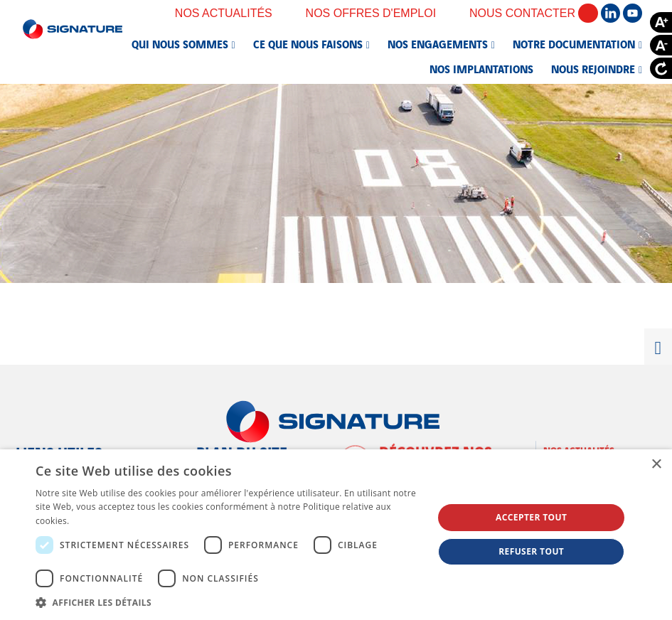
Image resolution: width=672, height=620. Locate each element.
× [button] (656, 465)
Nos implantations (481, 68)
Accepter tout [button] (531, 517)
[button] (229, 602)
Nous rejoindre (593, 68)
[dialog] (336, 535)
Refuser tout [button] (531, 551)
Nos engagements (438, 43)
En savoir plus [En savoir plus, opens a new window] (101, 521)
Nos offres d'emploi (380, 13)
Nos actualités (233, 13)
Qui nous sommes (180, 43)
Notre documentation (574, 43)
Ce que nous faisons (308, 43)
